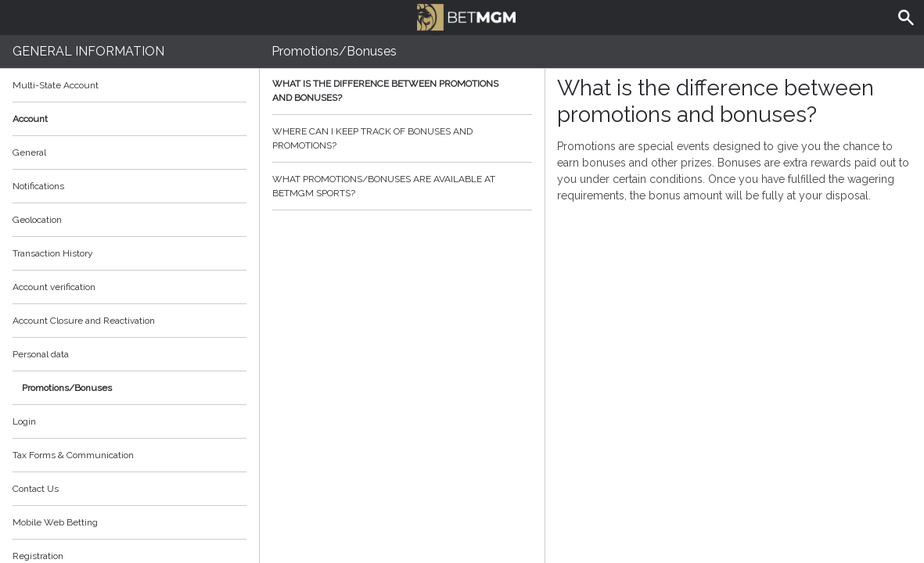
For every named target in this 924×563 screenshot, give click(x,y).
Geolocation (37, 220)
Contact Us (36, 489)
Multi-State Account (56, 85)
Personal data (41, 354)
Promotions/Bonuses (67, 388)
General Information (88, 51)
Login (24, 421)
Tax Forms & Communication (129, 455)
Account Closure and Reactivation (84, 321)
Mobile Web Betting (55, 522)
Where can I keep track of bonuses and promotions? (402, 138)
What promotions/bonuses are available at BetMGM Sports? (402, 186)
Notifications (38, 186)
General (29, 152)
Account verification (54, 287)
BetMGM (466, 16)
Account (129, 119)
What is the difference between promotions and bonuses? (402, 91)
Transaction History (53, 253)
